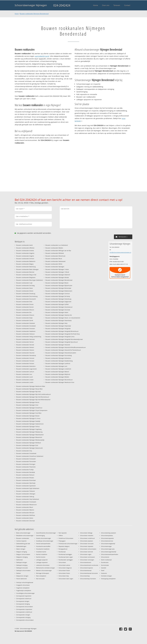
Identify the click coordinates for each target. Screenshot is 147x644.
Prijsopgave (62, 541)
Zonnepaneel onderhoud (24, 599)
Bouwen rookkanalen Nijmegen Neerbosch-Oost (60, 382)
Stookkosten (105, 562)
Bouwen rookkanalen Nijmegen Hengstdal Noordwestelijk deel (64, 339)
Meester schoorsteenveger (44, 570)
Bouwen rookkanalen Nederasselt (55, 261)
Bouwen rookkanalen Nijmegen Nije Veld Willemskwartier (33, 400)
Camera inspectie (21, 541)
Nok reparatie (63, 533)
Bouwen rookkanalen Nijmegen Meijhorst (58, 374)
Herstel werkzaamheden (43, 544)
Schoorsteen (62, 562)
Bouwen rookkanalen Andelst (25, 251)
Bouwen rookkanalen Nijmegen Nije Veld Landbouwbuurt (34, 394)
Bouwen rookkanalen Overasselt (26, 459)
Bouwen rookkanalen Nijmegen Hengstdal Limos (60, 337)
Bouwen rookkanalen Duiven (25, 307)
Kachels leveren (41, 557)
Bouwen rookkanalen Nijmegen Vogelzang (29, 429)
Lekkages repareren (42, 562)
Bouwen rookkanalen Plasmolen (26, 467)
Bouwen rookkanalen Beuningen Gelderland (30, 280)
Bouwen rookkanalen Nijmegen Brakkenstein (59, 291)
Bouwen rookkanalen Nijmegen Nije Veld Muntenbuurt (33, 397)
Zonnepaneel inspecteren (24, 596)
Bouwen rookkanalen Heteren (25, 350)
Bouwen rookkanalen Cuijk (24, 283)
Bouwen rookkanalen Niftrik (54, 264)
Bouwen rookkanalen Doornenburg (27, 296)
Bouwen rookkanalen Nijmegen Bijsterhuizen (59, 285)
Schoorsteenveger (106, 546)
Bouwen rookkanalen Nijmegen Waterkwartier (30, 435)
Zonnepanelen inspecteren (24, 609)
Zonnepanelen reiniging (23, 617)
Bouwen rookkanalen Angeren (25, 253)
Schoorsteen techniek (87, 552)
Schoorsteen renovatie (87, 544)
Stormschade (105, 565)
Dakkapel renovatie (22, 568)
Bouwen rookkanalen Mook (54, 259)
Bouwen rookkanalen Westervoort (26, 505)
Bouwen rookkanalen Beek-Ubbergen (27, 269)
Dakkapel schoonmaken (23, 570)
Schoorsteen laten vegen (66, 579)
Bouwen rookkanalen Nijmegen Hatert (57, 312)
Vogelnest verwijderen (23, 588)
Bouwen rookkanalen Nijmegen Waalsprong (29, 432)
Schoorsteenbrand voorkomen (89, 565)
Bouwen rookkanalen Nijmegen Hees (56, 323)
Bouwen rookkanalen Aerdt (24, 245)
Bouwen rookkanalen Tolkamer (26, 491)
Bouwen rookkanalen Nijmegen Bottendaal (58, 288)
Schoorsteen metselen (87, 535)
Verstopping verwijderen (108, 579)
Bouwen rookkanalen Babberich (26, 261)
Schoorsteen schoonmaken (88, 549)
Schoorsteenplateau (107, 535)
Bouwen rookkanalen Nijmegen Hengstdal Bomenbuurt (62, 331)
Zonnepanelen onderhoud (24, 612)
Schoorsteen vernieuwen (88, 557)
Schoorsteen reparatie (87, 546)
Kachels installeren (42, 554)
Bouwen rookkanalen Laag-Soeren (27, 369)
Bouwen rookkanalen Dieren (25, 291)
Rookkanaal (62, 552)
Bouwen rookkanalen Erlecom (25, 315)
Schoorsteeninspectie (86, 568)
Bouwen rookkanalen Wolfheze (26, 515)
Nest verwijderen (41, 576)
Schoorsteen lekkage (86, 533)
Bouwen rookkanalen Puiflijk (25, 470)
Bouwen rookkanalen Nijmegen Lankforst (58, 363)
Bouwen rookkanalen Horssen (25, 361)
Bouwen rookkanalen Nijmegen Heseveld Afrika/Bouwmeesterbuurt (66, 347)
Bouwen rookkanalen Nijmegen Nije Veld (28, 392)
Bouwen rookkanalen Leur (24, 374)
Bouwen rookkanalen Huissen (25, 363)
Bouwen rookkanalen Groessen (26, 328)
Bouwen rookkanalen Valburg (25, 497)
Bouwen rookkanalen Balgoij (25, 264)
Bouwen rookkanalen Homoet (25, 358)
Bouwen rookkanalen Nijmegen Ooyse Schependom (32, 410)
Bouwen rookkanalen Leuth (25, 377)
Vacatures (104, 573)
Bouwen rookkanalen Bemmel (25, 272)
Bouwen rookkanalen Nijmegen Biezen (57, 283)
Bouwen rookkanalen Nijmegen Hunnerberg (59, 355)
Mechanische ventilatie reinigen (46, 568)
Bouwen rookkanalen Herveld (25, 345)
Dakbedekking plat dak (23, 544)
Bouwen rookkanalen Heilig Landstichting (29, 337)
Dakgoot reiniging (22, 552)
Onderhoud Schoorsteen (66, 538)
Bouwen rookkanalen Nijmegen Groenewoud (59, 307)
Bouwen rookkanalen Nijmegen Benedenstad (34, 14)
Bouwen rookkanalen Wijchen (25, 510)
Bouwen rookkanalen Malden (54, 248)
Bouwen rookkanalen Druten (25, 304)
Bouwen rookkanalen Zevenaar (26, 521)
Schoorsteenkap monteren (88, 579)
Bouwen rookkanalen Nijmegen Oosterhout (29, 408)
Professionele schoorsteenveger (68, 544)
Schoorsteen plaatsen (87, 541)
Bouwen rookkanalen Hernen (25, 342)
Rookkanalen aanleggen (66, 560)
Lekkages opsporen (42, 560)
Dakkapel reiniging (22, 565)
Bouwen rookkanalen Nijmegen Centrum (58, 294)
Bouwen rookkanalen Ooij (24, 451)
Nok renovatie (40, 579)
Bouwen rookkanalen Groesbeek (26, 326)
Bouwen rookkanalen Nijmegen (55, 267)
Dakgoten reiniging (22, 557)
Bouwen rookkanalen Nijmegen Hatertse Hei (59, 315)
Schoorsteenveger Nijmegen (31, 5)
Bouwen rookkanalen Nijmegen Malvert (57, 372)
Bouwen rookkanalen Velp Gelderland (28, 499)
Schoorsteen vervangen (87, 560)
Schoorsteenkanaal (86, 570)
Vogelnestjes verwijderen (24, 590)
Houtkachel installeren (43, 549)
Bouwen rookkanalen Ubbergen (26, 494)
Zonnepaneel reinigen (23, 601)
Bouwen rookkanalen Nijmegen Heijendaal (58, 326)
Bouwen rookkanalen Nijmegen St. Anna (28, 418)
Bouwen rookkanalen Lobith (25, 382)
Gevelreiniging (40, 535)
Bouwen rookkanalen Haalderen (26, 331)
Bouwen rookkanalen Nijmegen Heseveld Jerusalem (61, 353)
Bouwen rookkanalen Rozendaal (26, 480)
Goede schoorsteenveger (44, 538)
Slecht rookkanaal (106, 560)
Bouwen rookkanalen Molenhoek (55, 256)
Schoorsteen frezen (64, 570)
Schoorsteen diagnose (65, 568)
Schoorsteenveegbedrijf (108, 544)
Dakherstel (19, 560)
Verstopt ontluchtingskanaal (25, 582)
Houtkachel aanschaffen (43, 546)
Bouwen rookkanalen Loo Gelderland (57, 245)
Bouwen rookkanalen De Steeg (25, 285)
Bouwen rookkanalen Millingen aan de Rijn (58, 251)
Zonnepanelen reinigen (23, 615)
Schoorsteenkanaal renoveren (89, 573)
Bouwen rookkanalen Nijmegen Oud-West (29, 413)
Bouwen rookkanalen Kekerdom (26, 366)
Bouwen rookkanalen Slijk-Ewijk (26, 483)
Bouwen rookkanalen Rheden (25, 478)
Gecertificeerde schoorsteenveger (46, 533)
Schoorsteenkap (85, 576)
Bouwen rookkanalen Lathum (25, 372)
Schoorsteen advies (64, 565)
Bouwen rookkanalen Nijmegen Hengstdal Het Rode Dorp (63, 334)
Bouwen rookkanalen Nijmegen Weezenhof (29, 437)
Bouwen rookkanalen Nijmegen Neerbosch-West (31, 386)
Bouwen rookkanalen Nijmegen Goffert (57, 304)
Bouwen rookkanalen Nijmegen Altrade (57, 277)
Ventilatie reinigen (106, 576)
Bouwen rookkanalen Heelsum (25, 334)
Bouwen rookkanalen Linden (25, 380)
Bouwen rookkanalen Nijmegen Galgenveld (58, 302)
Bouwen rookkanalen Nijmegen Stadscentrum (30, 424)
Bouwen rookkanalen (23, 538)
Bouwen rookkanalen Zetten (25, 518)
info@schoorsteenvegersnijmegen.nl (120, 252)
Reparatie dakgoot (64, 546)
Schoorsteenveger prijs (108, 549)
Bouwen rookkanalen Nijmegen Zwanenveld (29, 448)
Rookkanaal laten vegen (66, 557)
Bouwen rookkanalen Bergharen (26, 277)
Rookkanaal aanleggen (65, 554)
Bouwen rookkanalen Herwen (25, 347)
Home (17, 14)
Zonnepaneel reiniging (23, 604)
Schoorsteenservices (107, 541)
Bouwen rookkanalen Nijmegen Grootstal (58, 310)
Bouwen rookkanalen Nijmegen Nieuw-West (29, 389)
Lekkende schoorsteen (43, 565)
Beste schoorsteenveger (23, 533)
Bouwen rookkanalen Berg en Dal (26, 275)
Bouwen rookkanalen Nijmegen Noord (28, 402)
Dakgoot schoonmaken (23, 554)
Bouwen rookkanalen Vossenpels (26, 502)
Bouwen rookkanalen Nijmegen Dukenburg (58, 299)
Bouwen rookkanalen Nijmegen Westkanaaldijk (30, 440)
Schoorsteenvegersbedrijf (109, 552)
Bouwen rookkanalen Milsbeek (55, 253)
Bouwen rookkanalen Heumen (25, 353)
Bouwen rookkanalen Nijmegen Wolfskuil (29, 443)
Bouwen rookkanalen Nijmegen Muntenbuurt (59, 380)
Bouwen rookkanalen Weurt (25, 507)
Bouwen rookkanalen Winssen (25, 513)
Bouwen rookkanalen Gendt (25, 320)
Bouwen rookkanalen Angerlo (25, 256)
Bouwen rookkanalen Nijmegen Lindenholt (58, 369)
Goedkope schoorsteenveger (45, 541)
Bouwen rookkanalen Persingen (26, 464)
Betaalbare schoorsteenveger (25, 535)
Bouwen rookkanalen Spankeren (26, 486)
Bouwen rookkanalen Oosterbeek (26, 453)
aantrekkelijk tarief (42, 56)
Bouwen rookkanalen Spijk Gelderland (28, 488)
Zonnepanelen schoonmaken (25, 620)
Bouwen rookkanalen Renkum (25, 475)
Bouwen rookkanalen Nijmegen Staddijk (28, 421)
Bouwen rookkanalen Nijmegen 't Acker (57, 269)
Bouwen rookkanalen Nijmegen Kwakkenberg (59, 361)
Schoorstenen (105, 557)
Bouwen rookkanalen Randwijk (26, 472)
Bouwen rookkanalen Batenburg (26, 267)
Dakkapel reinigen (22, 562)
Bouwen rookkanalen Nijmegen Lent (56, 366)
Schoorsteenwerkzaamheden (110, 554)
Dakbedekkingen (21, 546)
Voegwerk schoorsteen (23, 585)
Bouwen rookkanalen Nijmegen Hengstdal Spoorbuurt (62, 342)
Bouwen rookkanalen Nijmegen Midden (57, 377)
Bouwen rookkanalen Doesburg (26, 294)
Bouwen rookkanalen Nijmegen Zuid (27, 445)
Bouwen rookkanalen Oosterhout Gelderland (30, 456)
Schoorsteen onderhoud (87, 538)
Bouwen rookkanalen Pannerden (26, 461)
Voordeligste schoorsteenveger (25, 593)
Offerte (61, 535)
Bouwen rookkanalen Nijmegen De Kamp (58, 296)
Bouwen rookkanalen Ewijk (24, 318)
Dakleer (19, 573)
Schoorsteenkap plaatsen (109, 533)
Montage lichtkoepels (43, 573)
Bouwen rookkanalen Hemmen (26, 339)
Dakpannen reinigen (22, 576)
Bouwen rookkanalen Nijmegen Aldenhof (58, 275)
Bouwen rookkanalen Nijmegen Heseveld (58, 345)
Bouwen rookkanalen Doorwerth (26, 299)
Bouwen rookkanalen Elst (24, 312)
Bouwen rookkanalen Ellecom (25, 310)
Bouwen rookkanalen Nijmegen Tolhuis (28, 426)
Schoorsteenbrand (86, 562)
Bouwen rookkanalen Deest (25, 288)
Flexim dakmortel (21, 579)
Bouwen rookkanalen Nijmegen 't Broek (57, 272)
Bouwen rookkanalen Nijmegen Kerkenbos (58, 358)
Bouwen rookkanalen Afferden (25, 248)
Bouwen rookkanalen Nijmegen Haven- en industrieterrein (63, 318)
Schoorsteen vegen (86, 554)
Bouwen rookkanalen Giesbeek (26, 323)
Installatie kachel (41, 552)
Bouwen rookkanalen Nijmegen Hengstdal (58, 328)
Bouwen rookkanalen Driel (24, 302)
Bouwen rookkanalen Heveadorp (26, 355)
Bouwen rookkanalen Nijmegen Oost (27, 405)
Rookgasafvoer (63, 549)
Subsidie (104, 568)
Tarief (103, 570)
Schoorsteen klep (64, 576)
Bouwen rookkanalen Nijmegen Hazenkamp (59, 320)
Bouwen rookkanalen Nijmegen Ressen (28, 416)
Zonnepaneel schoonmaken (25, 607)
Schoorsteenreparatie (107, 538)
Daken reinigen (21, 549)
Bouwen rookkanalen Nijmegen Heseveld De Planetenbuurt (63, 350)
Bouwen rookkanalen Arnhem (25, 259)
